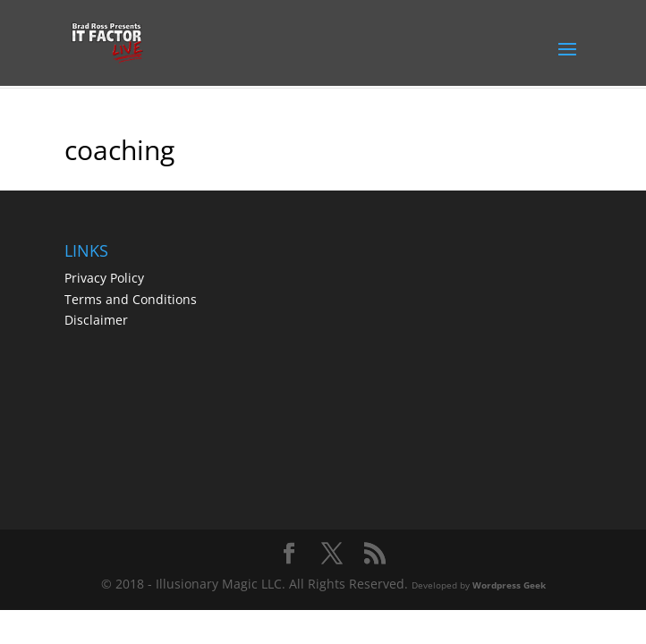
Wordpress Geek (509, 585)
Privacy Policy (104, 278)
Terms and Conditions (131, 299)
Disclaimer (96, 320)
